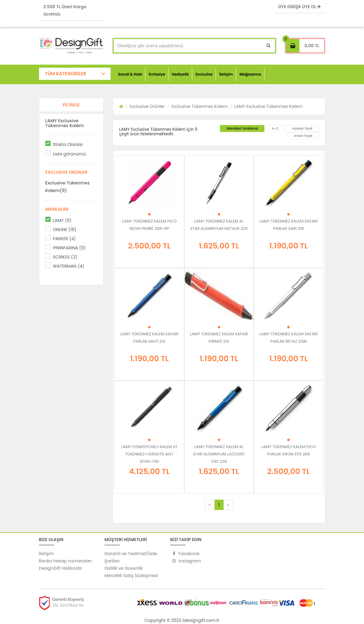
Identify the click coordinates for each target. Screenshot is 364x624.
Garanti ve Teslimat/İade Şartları (131, 557)
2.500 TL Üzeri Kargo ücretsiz (65, 10)
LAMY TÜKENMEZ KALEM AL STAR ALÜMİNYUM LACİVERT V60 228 (219, 454)
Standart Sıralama (242, 128)
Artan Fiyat (303, 136)
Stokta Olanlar (68, 144)
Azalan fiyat (302, 128)
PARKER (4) (64, 239)
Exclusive (204, 74)
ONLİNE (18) (65, 230)
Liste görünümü (69, 154)
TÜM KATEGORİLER (66, 74)
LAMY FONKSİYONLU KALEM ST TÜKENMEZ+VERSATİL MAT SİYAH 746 (149, 454)
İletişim (226, 74)
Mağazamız (250, 74)
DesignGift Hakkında (60, 568)
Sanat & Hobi (130, 74)
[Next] (228, 505)
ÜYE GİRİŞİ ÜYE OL (300, 7)
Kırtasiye (157, 74)
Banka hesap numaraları (65, 561)
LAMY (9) (62, 220)
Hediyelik (180, 74)
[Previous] (210, 505)
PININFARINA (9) (69, 248)
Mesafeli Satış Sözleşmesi (131, 576)
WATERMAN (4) (69, 266)
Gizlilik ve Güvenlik (124, 568)
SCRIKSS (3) (65, 257)
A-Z (275, 128)
